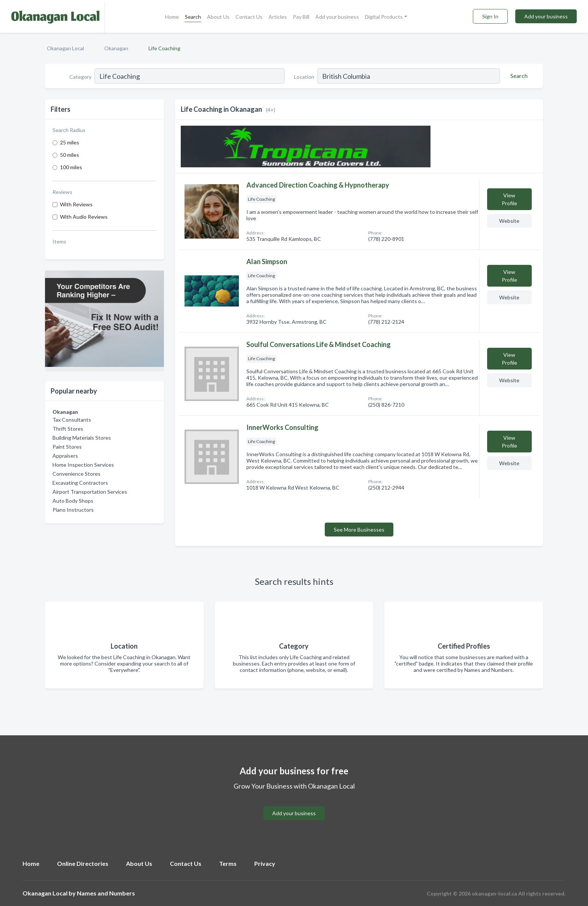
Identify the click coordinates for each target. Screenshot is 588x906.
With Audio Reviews (84, 217)
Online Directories (83, 863)
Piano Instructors (73, 510)
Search (193, 17)
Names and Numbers (106, 893)
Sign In (490, 16)
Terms (228, 863)
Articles (278, 17)
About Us (218, 17)
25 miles (70, 142)
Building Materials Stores (82, 438)
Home (172, 17)
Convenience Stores (76, 474)
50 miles (70, 155)
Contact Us (249, 17)
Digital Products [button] (384, 17)
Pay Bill (301, 17)
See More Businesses (359, 530)
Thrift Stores (68, 429)
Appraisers (65, 456)
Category (80, 77)
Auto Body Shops (73, 501)
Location (304, 77)
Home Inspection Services (83, 465)
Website (509, 221)
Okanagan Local (65, 48)
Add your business (337, 17)
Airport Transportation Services (90, 492)
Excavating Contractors (80, 483)
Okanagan (116, 48)
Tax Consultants (72, 420)
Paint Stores (67, 447)
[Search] (518, 76)
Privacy (265, 863)
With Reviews (76, 204)
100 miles (71, 167)
